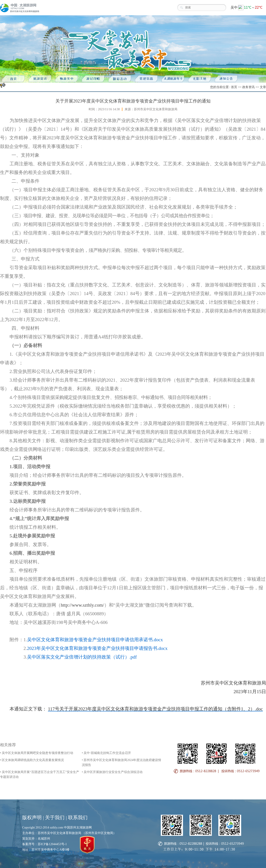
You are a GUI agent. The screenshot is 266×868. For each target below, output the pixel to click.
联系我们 (78, 818)
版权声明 (32, 818)
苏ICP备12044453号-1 (52, 844)
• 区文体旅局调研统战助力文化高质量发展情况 (32, 760)
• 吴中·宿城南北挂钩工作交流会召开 (106, 753)
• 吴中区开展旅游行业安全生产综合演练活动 (112, 772)
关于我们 (55, 818)
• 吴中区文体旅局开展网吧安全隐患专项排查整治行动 (37, 753)
